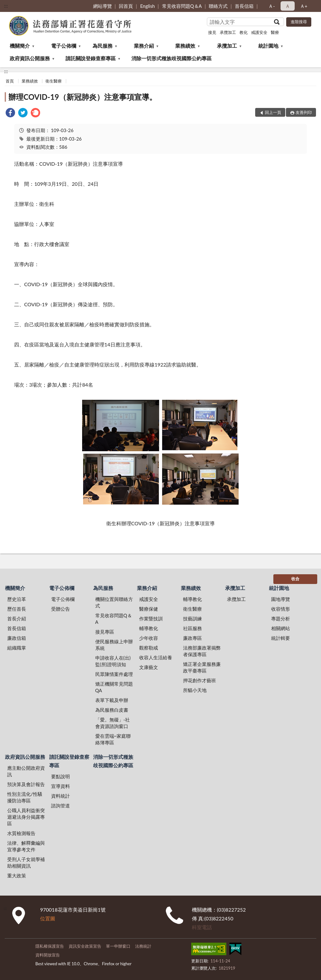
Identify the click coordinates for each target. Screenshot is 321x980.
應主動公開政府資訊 (26, 771)
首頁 (10, 81)
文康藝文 (149, 667)
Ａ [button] (288, 6)
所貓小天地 (195, 690)
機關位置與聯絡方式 (114, 602)
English (147, 6)
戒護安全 (259, 32)
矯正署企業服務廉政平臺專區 (202, 667)
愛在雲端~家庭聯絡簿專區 (113, 739)
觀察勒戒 (149, 648)
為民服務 (103, 46)
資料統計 (61, 796)
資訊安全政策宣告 (85, 946)
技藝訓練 (192, 619)
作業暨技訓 (151, 619)
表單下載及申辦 (112, 700)
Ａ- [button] (272, 6)
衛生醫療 (54, 81)
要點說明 (61, 776)
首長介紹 (17, 619)
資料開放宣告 (48, 955)
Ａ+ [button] (304, 6)
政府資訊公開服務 (30, 58)
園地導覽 (281, 599)
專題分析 (281, 619)
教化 (244, 32)
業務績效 (185, 46)
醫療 (275, 32)
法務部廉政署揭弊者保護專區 (202, 651)
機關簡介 (20, 46)
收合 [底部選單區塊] (295, 579)
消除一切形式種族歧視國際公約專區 (171, 58)
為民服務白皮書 (112, 710)
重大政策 (17, 876)
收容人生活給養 (156, 657)
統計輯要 (281, 638)
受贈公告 (61, 609)
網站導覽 (103, 6)
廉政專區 (192, 638)
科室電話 (202, 927)
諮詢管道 (61, 806)
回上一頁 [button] (273, 112)
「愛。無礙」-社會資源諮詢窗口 (113, 723)
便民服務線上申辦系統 (114, 645)
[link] (10, 113)
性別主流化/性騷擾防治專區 (25, 797)
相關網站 (281, 628)
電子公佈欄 (64, 46)
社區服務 (192, 628)
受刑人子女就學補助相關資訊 (26, 862)
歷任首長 (17, 609)
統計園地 (268, 46)
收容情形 (281, 609)
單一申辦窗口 (118, 946)
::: (6, 5)
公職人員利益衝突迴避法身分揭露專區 (26, 817)
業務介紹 (144, 46)
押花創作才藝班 (200, 680)
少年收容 (149, 638)
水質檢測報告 (21, 833)
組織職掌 (17, 648)
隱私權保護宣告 (50, 946)
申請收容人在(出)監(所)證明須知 (113, 661)
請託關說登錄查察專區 (91, 58)
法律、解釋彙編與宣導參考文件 (26, 846)
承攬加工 (228, 32)
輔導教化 (149, 628)
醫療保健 (149, 609)
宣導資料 (61, 786)
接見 (212, 32)
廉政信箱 (17, 638)
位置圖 (48, 918)
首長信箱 (244, 6)
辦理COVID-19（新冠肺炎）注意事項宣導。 (83, 97)
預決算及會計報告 (26, 784)
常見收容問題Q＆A (182, 6)
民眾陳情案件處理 (114, 674)
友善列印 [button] (304, 112)
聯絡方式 (218, 6)
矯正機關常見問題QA (114, 687)
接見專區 (105, 632)
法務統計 (143, 946)
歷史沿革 (17, 599)
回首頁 (126, 6)
